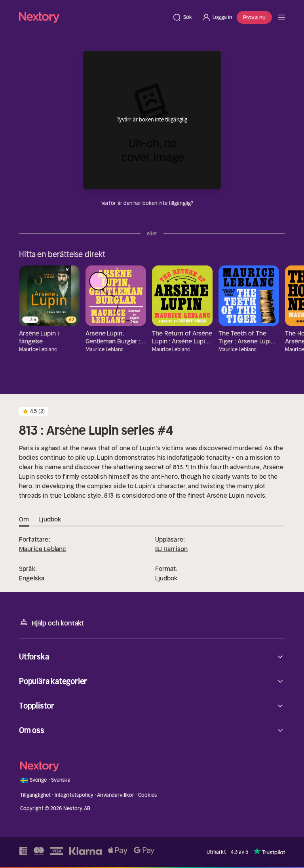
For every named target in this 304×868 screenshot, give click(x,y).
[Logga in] (217, 17)
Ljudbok (166, 578)
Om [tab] (24, 519)
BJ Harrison (172, 549)
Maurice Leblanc (43, 549)
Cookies (148, 795)
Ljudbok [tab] (50, 519)
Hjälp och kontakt (52, 623)
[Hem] (93, 17)
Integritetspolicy (74, 795)
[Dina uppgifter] (198, 203)
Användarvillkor (116, 795)
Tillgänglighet (36, 795)
